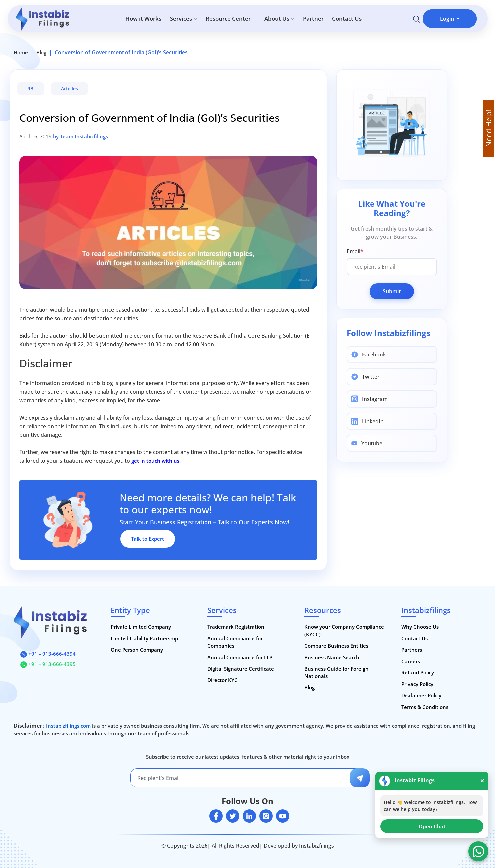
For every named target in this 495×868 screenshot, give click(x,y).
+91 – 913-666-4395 (48, 664)
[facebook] (216, 816)
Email (355, 251)
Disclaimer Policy (421, 695)
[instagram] (266, 816)
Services (184, 18)
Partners (412, 650)
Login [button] (448, 19)
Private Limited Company (141, 627)
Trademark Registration (236, 627)
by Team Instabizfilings (81, 136)
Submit (392, 291)
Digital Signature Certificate (241, 669)
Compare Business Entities (336, 646)
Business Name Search (332, 657)
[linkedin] (249, 816)
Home (21, 52)
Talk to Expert (148, 539)
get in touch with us (155, 461)
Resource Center (231, 18)
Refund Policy (418, 672)
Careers (411, 661)
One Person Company (137, 650)
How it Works (143, 18)
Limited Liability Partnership (144, 638)
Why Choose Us (420, 627)
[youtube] (283, 816)
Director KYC (223, 680)
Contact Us (347, 18)
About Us (279, 18)
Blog (41, 52)
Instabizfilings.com (68, 726)
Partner (313, 18)
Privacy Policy (417, 684)
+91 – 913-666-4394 (48, 654)
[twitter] (233, 816)
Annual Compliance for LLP (240, 657)
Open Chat (432, 826)
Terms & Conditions (425, 707)
